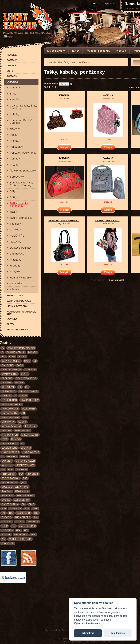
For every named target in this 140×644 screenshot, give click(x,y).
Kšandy (15, 290)
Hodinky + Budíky (21, 278)
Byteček (15, 100)
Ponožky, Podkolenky (23, 153)
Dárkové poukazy (19, 301)
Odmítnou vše (118, 633)
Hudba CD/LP (15, 296)
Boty (10, 71)
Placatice (16, 260)
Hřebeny (15, 266)
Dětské (11, 66)
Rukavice (16, 242)
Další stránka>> (117, 280)
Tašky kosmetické (21, 218)
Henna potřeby (17, 306)
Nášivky (15, 129)
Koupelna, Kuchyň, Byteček (22, 122)
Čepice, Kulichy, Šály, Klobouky (23, 107)
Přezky (14, 165)
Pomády (12, 76)
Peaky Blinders (17, 330)
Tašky (13, 212)
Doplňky (12, 82)
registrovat (109, 4)
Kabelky (15, 114)
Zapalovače (17, 254)
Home (49, 62)
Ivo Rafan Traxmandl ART (21, 313)
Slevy (10, 324)
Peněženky (17, 147)
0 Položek (129, 9)
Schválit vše (88, 633)
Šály (13, 191)
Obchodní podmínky (98, 51)
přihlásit (96, 4)
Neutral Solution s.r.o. (102, 642)
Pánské (11, 55)
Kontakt (121, 51)
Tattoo (75, 51)
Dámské (12, 60)
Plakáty (15, 141)
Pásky (14, 135)
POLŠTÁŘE (17, 236)
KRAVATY (16, 230)
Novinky (12, 319)
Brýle (13, 94)
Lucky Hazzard (56, 51)
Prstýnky (15, 272)
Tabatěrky (16, 284)
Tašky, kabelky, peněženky (19, 205)
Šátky (13, 197)
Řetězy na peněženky (23, 171)
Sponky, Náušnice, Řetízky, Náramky (22, 184)
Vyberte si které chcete (87, 624)
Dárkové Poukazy (21, 248)
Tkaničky (15, 224)
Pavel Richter (83, 642)
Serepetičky (17, 177)
